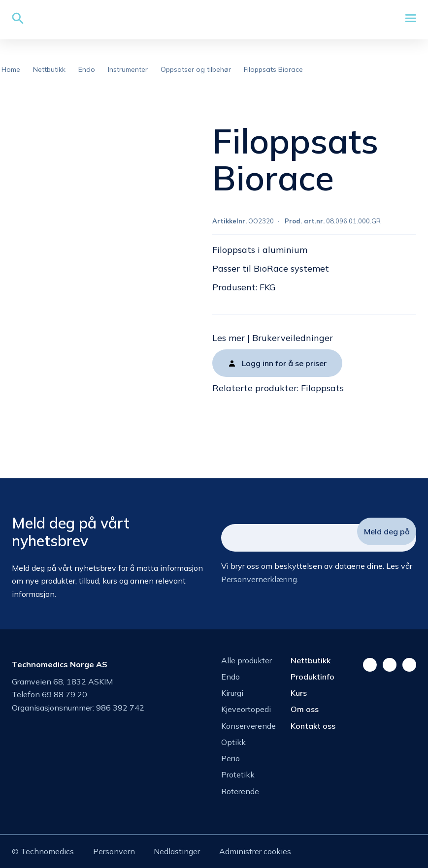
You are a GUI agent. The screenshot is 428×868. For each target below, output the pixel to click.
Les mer (229, 338)
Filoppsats (322, 388)
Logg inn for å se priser (284, 363)
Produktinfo (313, 677)
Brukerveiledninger (293, 338)
